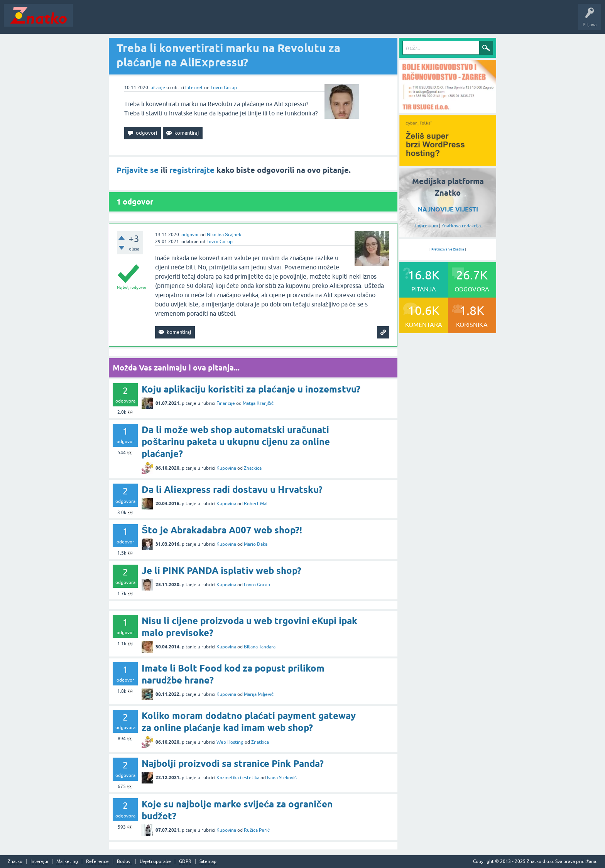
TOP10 (248, 21)
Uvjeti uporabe (155, 862)
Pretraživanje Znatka (448, 249)
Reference (97, 862)
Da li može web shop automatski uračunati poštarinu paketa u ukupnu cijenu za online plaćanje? (236, 442)
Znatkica (253, 468)
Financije (226, 403)
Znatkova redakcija (461, 226)
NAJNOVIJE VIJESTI (448, 209)
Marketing (67, 862)
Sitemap (208, 862)
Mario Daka (256, 544)
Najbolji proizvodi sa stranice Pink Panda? (233, 764)
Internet (194, 88)
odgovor (190, 235)
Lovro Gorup (224, 88)
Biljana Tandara (260, 647)
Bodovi (124, 862)
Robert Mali (256, 504)
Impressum (427, 226)
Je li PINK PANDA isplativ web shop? (221, 571)
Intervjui (39, 862)
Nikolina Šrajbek (224, 235)
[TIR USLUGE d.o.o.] (448, 110)
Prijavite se (138, 170)
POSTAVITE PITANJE (190, 21)
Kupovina (226, 468)
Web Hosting (230, 742)
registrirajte (192, 170)
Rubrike (151, 21)
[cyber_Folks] (448, 163)
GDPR (185, 862)
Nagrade (272, 21)
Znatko (15, 862)
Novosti (86, 21)
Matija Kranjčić (258, 403)
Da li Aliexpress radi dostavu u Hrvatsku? (232, 490)
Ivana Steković (282, 778)
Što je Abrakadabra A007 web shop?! (222, 530)
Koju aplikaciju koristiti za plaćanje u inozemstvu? (251, 389)
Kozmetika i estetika (238, 778)
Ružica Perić (257, 830)
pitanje (158, 88)
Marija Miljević (259, 694)
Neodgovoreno (119, 21)
